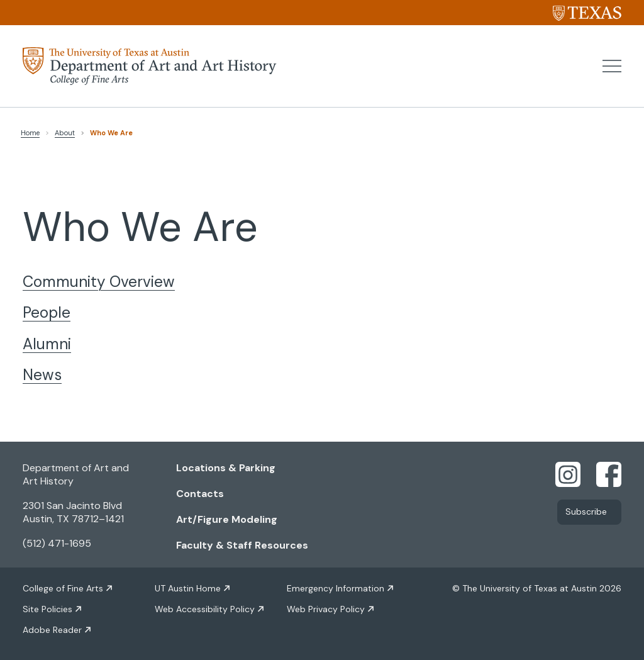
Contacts (200, 494)
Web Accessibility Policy (205, 609)
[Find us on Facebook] (609, 474)
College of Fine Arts (63, 588)
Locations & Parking (226, 468)
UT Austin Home (188, 588)
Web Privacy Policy (326, 609)
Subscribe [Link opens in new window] (586, 512)
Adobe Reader (52, 630)
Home (30, 133)
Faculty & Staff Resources (242, 545)
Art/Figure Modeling (227, 519)
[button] (612, 66)
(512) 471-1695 (57, 543)
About (65, 133)
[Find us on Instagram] (568, 474)
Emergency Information (336, 588)
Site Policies (47, 609)
